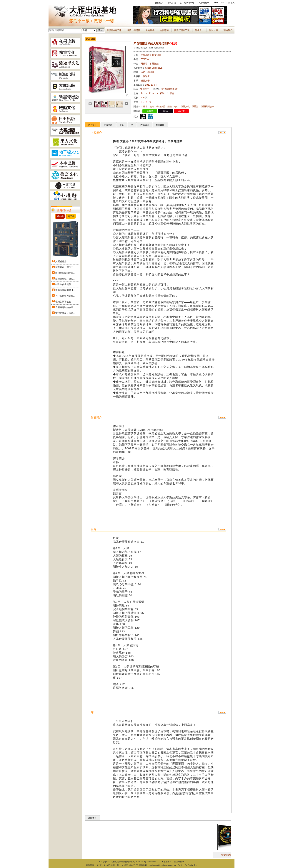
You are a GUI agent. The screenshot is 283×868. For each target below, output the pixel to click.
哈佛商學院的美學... (65, 273)
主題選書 (150, 30)
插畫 (170, 107)
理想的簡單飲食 (63, 302)
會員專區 (164, 30)
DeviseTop (192, 865)
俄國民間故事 (207, 107)
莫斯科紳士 (61, 262)
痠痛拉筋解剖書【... (65, 290)
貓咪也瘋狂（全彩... (65, 279)
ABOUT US (219, 3)
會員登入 (159, 3)
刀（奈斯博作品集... (65, 296)
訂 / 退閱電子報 (187, 3)
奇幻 (176, 107)
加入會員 (172, 3)
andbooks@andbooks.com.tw (162, 865)
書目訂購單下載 (182, 30)
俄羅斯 (195, 107)
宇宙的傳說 (231, 855)
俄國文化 (185, 107)
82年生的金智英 (63, 284)
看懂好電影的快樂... (65, 307)
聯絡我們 (228, 30)
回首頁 (231, 3)
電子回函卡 (204, 3)
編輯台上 (199, 30)
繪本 (145, 107)
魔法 (152, 107)
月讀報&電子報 (114, 30)
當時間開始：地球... (65, 313)
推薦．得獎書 (134, 30)
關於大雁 (214, 30)
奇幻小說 (161, 107)
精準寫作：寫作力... (65, 267)
